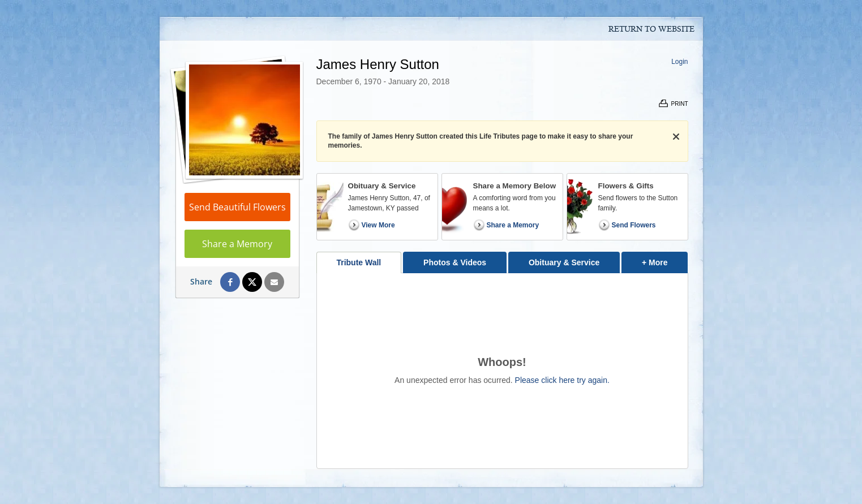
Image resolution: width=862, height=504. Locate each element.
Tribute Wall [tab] (359, 262)
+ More (665, 259)
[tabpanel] (502, 371)
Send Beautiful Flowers (237, 207)
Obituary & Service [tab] (564, 262)
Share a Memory (237, 244)
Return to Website (651, 29)
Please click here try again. (562, 380)
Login (679, 62)
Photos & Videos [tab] (455, 262)
